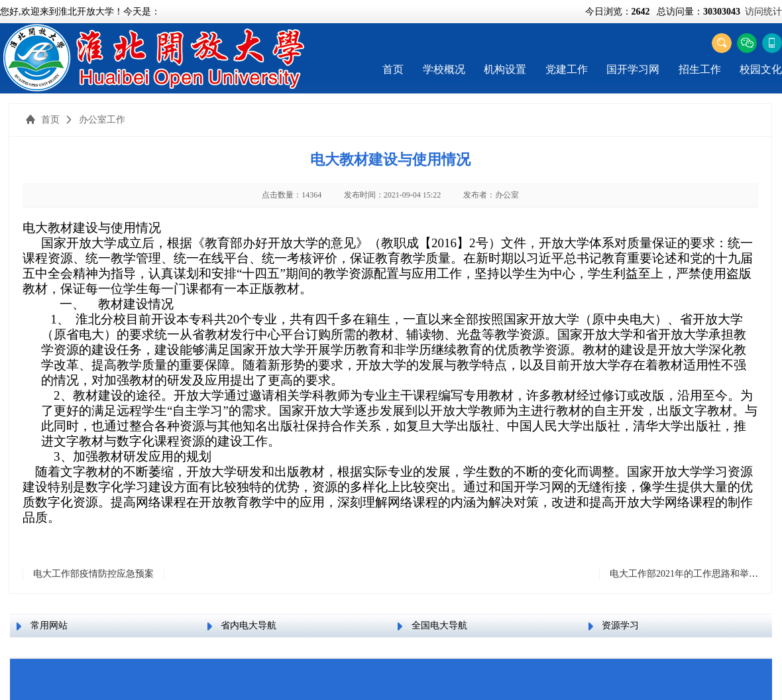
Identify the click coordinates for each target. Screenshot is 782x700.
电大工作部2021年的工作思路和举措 (684, 574)
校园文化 (761, 69)
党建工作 (567, 69)
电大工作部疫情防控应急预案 (93, 574)
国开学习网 (633, 69)
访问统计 (763, 12)
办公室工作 (102, 120)
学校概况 (444, 69)
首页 (393, 69)
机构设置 (505, 69)
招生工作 (700, 69)
